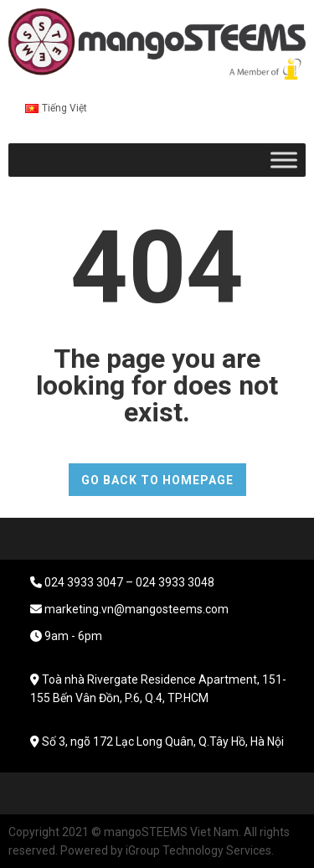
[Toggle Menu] (284, 160)
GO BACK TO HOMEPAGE (157, 480)
